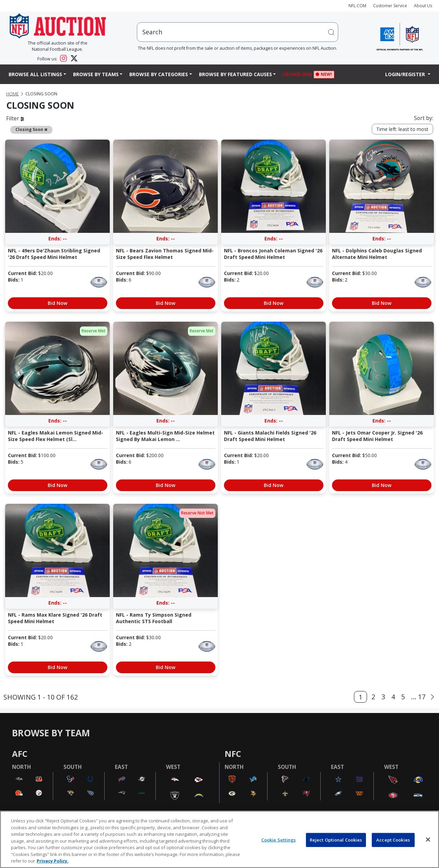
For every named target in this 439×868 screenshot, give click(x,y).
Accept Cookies (393, 840)
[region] (219, 839)
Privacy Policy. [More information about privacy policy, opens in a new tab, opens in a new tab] (53, 861)
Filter (15, 118)
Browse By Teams (96, 74)
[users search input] (238, 32)
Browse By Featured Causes (235, 74)
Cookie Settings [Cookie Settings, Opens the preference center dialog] (279, 840)
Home (13, 94)
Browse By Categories (159, 74)
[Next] (432, 697)
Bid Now (57, 303)
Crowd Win (299, 75)
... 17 (418, 697)
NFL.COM (357, 6)
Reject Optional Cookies (336, 840)
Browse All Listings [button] (35, 74)
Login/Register (406, 74)
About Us (423, 6)
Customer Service (390, 6)
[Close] (428, 840)
